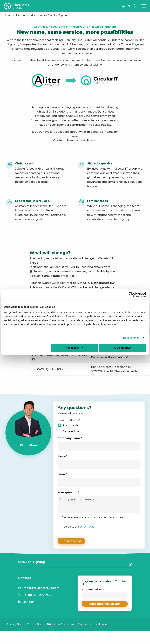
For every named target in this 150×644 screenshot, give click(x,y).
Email (62, 474)
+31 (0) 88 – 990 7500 (38, 593)
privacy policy (88, 527)
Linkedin (29, 600)
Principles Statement (61, 623)
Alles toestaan (123, 348)
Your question (69, 492)
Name (62, 456)
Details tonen (131, 338)
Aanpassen (74, 348)
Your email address (105, 592)
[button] (105, 602)
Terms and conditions (92, 623)
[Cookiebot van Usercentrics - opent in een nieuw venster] (131, 294)
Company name (70, 438)
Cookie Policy (36, 623)
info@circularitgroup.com (41, 586)
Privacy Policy (16, 623)
